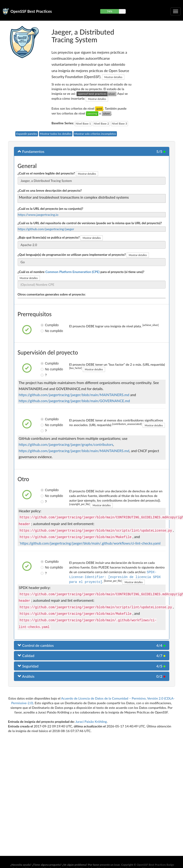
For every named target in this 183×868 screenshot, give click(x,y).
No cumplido (44, 331)
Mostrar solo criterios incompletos (95, 134)
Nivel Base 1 (83, 123)
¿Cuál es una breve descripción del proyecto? (50, 190)
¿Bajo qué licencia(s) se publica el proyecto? (49, 237)
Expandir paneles (27, 134)
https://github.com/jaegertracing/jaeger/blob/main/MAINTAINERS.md (74, 395)
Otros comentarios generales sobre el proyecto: (52, 294)
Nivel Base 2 (101, 123)
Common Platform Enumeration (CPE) (72, 272)
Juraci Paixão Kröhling (91, 721)
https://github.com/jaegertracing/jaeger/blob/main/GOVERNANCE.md (74, 401)
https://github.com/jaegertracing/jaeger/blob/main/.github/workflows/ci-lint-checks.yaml (90, 543)
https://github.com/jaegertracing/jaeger (46, 229)
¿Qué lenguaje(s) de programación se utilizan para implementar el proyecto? (72, 255)
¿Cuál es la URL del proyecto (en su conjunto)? (50, 209)
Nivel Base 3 (119, 123)
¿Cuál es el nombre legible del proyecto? (46, 173)
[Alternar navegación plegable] (176, 11)
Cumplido (44, 325)
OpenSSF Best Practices (31, 11)
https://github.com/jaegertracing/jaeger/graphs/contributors (66, 444)
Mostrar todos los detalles (56, 134)
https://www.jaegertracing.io (38, 215)
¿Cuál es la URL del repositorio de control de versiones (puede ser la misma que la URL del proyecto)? (90, 223)
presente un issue (110, 865)
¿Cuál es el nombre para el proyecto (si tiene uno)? (81, 272)
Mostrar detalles (113, 77)
